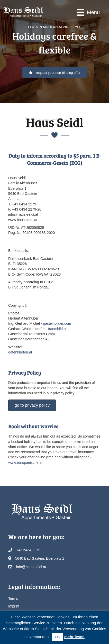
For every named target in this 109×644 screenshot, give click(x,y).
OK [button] (58, 637)
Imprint (14, 606)
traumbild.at (57, 329)
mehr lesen (74, 637)
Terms (13, 598)
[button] (55, 73)
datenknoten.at (20, 352)
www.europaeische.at (25, 462)
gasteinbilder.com (57, 323)
